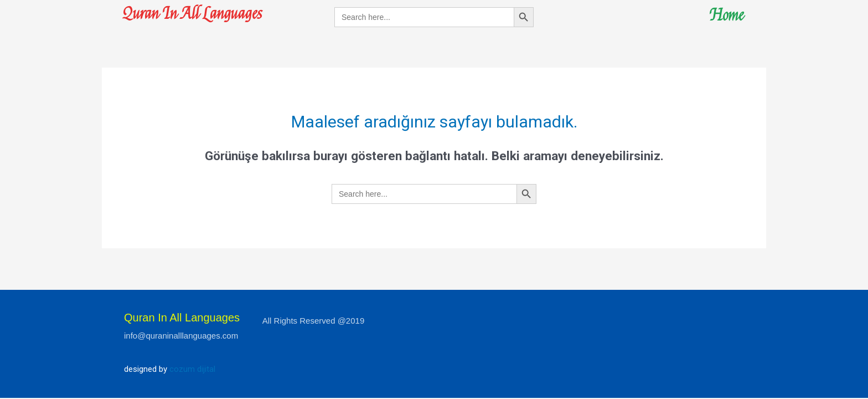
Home (726, 15)
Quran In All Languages (195, 14)
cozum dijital (192, 369)
